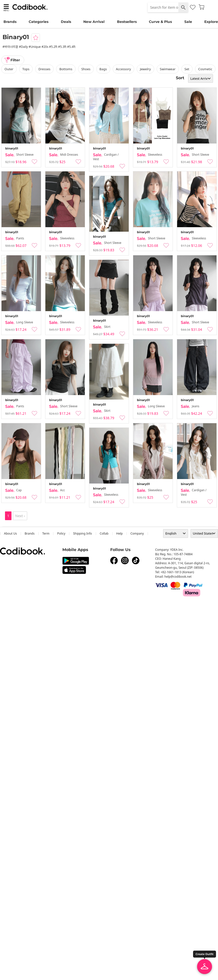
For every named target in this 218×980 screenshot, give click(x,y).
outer (9, 69)
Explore (211, 22)
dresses (44, 69)
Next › (20, 516)
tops (26, 69)
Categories (39, 22)
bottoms (66, 69)
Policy (61, 533)
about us (10, 533)
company (137, 533)
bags (103, 69)
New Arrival (94, 22)
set (187, 69)
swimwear (168, 69)
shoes (86, 69)
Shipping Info (83, 533)
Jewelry (145, 69)
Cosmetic (205, 69)
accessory (123, 69)
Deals (66, 22)
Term (46, 533)
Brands (10, 22)
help (119, 533)
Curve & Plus (160, 22)
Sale (188, 22)
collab (104, 533)
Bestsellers (127, 22)
